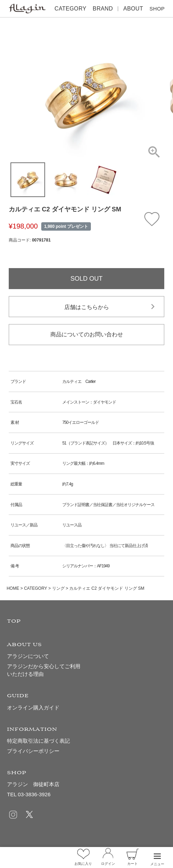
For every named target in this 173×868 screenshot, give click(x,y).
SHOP (155, 9)
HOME (13, 588)
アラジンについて (28, 656)
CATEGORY (36, 588)
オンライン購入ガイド (33, 708)
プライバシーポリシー (33, 751)
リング (58, 588)
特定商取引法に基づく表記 (38, 741)
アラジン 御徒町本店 (33, 784)
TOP (14, 621)
